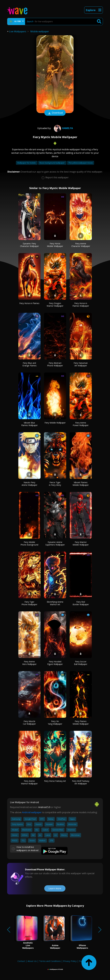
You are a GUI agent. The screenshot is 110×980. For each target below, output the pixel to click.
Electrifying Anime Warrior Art (55, 603)
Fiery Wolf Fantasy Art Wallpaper (81, 782)
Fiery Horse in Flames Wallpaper (81, 305)
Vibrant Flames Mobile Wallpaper (81, 484)
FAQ (81, 961)
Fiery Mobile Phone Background (29, 543)
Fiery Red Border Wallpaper (81, 603)
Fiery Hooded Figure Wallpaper (55, 663)
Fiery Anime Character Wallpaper (81, 245)
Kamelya (63, 128)
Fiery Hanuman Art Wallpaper (81, 364)
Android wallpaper (32, 812)
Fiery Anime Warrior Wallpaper (29, 782)
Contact (21, 961)
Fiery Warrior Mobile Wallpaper (81, 543)
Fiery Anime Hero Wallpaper (29, 663)
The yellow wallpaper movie (81, 163)
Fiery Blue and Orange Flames (29, 364)
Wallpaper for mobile (27, 163)
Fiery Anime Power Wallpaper (81, 424)
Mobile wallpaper (40, 31)
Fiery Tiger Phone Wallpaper (29, 603)
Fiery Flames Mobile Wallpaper (81, 723)
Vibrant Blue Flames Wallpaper (29, 424)
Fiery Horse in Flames (29, 303)
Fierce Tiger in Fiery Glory (55, 484)
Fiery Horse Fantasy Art (55, 781)
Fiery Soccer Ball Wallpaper (81, 663)
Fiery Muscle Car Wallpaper (29, 723)
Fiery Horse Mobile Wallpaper (55, 245)
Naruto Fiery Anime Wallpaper (29, 484)
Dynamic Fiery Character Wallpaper (29, 245)
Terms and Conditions (50, 961)
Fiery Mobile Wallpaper (55, 423)
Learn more (55, 888)
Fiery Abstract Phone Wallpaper (55, 364)
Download (55, 113)
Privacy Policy (70, 961)
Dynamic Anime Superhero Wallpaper (55, 543)
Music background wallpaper (52, 163)
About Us (32, 961)
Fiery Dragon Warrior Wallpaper (55, 305)
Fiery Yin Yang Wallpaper (55, 723)
